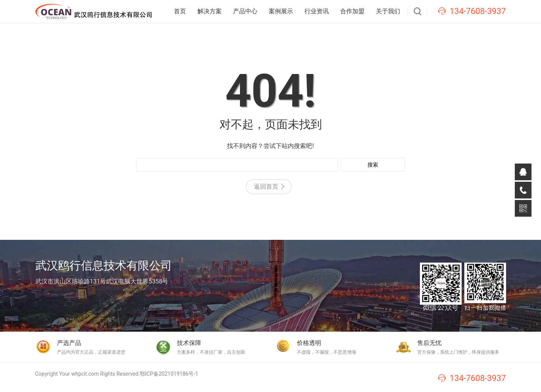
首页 (180, 11)
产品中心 (245, 11)
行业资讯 (317, 11)
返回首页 (266, 187)
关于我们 (388, 11)
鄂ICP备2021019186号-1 (169, 374)
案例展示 (281, 11)
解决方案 (210, 11)
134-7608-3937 (478, 11)
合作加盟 (352, 11)
